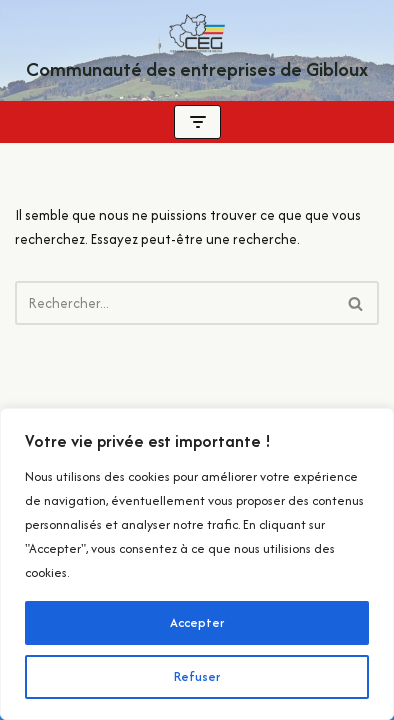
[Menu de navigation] (197, 122)
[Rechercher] (174, 303)
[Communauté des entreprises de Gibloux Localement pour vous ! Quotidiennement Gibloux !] (197, 50)
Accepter (197, 622)
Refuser (197, 676)
